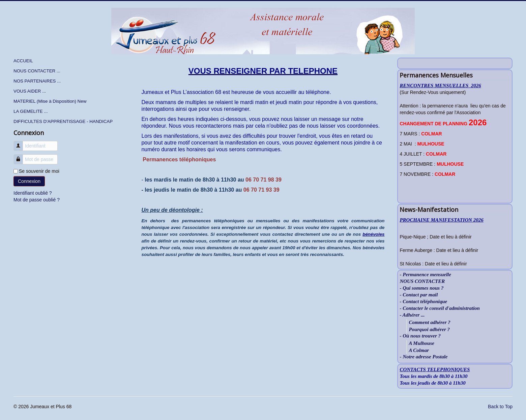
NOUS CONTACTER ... (37, 71)
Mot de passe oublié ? (37, 200)
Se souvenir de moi (39, 171)
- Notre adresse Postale (423, 357)
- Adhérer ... (412, 315)
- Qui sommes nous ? (421, 288)
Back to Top (500, 407)
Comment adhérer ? (429, 322)
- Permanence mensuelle (425, 275)
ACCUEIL (23, 61)
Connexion (29, 181)
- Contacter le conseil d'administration (440, 308)
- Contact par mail (419, 295)
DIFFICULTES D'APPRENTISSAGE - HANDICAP (63, 121)
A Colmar (419, 350)
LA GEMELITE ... (31, 111)
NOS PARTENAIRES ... (37, 81)
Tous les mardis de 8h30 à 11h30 (433, 376)
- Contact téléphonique (423, 302)
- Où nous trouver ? (420, 336)
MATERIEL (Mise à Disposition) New (50, 101)
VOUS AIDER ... (30, 91)
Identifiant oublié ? (33, 193)
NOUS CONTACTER (422, 281)
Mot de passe (21, 156)
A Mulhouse (421, 343)
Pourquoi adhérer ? (429, 329)
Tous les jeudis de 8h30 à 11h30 (432, 383)
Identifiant (21, 143)
